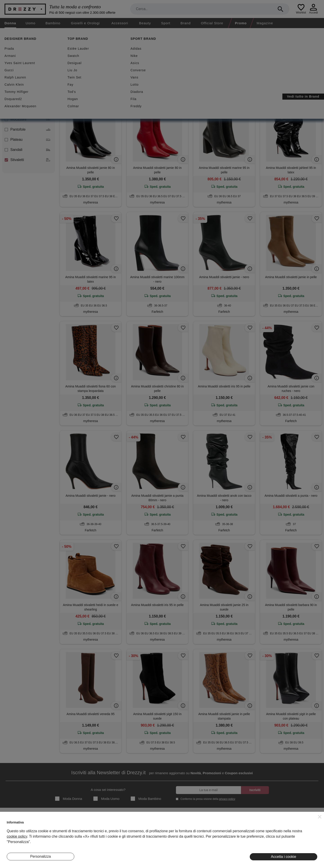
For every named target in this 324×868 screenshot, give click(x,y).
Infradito (27, 109)
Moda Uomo (106, 799)
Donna (10, 23)
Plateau (27, 140)
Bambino (53, 23)
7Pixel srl (156, 862)
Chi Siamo (14, 825)
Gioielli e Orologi (85, 23)
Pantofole (27, 130)
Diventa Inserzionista (21, 832)
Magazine (265, 23)
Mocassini (27, 119)
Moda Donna (69, 799)
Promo (241, 23)
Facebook (294, 832)
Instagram (294, 825)
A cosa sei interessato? (108, 790)
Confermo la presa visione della (207, 799)
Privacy (187, 832)
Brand (186, 23)
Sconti (73, 61)
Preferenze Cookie (195, 846)
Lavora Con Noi (18, 846)
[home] (4, 32)
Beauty (145, 23)
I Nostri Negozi (105, 832)
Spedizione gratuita (143, 61)
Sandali (27, 150)
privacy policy (227, 799)
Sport (166, 23)
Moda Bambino (146, 799)
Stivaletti (27, 160)
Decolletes (27, 99)
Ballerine (27, 89)
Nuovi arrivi (103, 61)
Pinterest (293, 846)
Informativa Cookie (195, 839)
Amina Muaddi (101, 83)
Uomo (31, 23)
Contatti (12, 839)
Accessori (120, 23)
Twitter (291, 839)
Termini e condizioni (196, 825)
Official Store (212, 23)
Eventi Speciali (105, 839)
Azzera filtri (128, 83)
